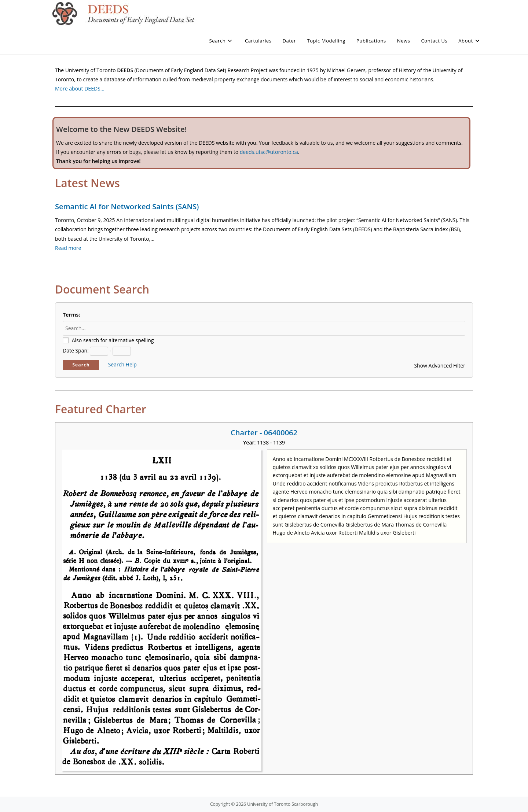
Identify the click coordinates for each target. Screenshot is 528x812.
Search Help (122, 364)
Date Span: (76, 350)
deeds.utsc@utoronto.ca (269, 152)
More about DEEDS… (80, 88)
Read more (68, 248)
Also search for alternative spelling (113, 340)
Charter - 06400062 (264, 433)
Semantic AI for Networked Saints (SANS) (127, 206)
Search (81, 365)
